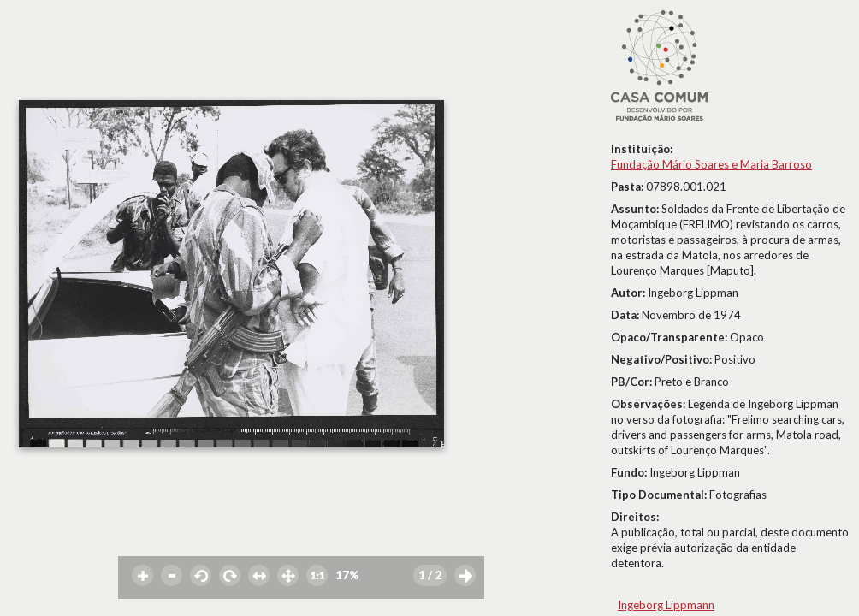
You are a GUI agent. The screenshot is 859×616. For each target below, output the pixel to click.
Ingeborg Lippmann (666, 605)
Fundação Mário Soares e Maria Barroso (711, 164)
